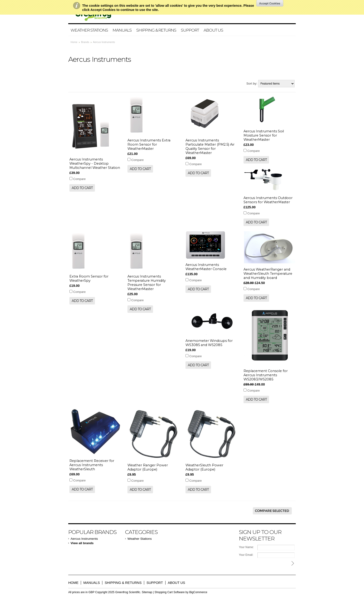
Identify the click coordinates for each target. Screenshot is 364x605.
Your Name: (246, 547)
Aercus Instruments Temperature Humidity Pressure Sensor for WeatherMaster (147, 283)
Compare (80, 179)
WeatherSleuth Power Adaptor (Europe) (204, 467)
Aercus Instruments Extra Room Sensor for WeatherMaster (149, 144)
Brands (85, 42)
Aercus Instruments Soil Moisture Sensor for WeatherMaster (264, 135)
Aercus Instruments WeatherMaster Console (206, 267)
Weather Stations (89, 30)
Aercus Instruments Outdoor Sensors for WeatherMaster (268, 200)
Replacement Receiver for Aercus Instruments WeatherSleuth (92, 465)
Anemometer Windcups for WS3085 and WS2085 (209, 343)
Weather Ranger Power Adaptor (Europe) (148, 467)
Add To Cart (82, 188)
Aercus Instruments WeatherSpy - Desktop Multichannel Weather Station (95, 164)
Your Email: (246, 555)
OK (270, 3)
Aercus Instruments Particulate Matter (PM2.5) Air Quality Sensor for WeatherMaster (210, 147)
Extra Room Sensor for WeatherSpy (89, 278)
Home (74, 42)
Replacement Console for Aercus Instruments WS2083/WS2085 (266, 375)
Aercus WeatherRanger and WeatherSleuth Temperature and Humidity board (268, 274)
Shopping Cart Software (170, 592)
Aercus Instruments (84, 539)
